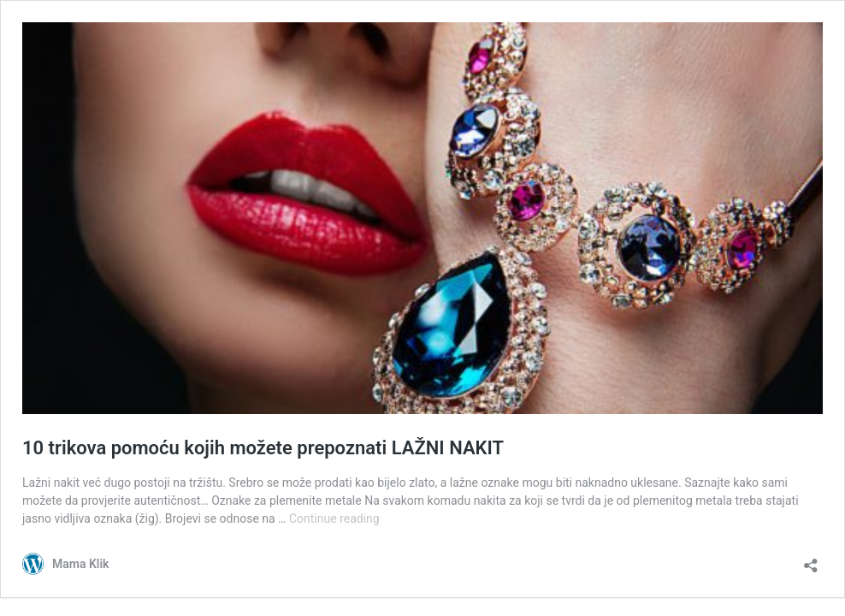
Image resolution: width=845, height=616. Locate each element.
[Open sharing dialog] (811, 560)
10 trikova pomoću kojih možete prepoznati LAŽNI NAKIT (263, 448)
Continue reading (334, 518)
